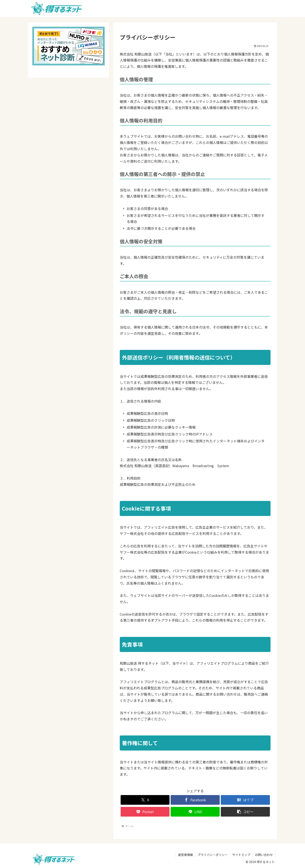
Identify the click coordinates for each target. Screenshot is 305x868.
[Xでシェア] (145, 800)
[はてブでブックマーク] (245, 800)
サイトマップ (241, 855)
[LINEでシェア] (195, 812)
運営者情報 (185, 855)
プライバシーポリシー (213, 855)
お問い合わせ (264, 855)
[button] (245, 812)
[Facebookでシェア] (195, 800)
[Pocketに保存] (145, 812)
